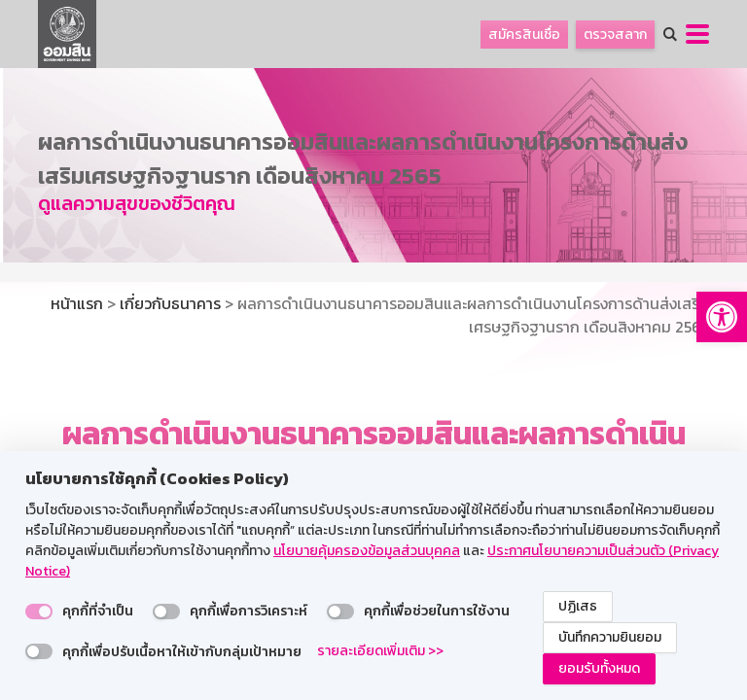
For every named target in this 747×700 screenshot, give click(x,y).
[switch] (39, 612)
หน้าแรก (77, 303)
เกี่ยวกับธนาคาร (170, 303)
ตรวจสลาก (615, 35)
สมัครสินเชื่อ (524, 35)
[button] (722, 317)
